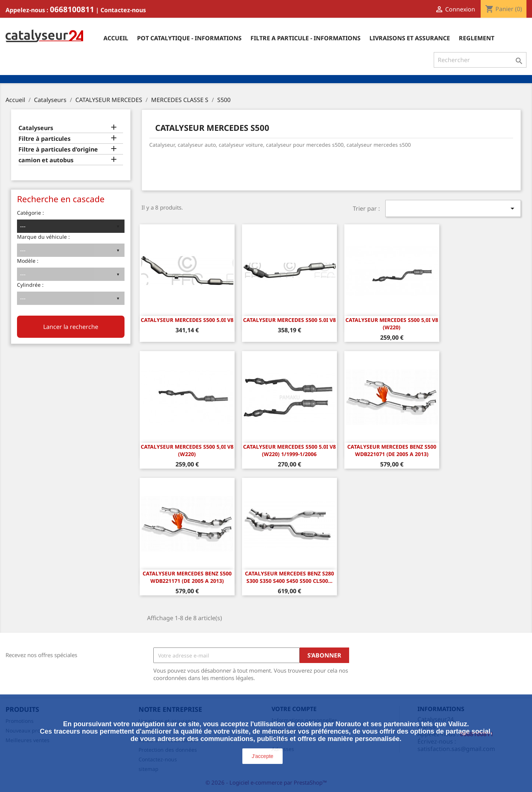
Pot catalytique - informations (189, 38)
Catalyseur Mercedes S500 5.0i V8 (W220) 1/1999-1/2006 (289, 450)
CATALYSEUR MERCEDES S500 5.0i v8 (187, 320)
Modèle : (28, 261)
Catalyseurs (36, 128)
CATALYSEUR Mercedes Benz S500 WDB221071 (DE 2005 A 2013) (392, 450)
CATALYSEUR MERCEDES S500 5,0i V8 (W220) (392, 324)
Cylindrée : (30, 285)
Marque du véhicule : (43, 237)
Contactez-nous (123, 10)
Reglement (477, 38)
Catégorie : (30, 213)
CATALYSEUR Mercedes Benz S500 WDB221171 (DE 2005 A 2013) (187, 577)
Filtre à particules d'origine (58, 149)
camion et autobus (46, 160)
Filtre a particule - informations (306, 38)
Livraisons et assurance (410, 38)
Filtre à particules (45, 139)
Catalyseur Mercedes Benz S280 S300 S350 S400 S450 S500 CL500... (289, 577)
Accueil (116, 38)
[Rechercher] (480, 60)
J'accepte (262, 756)
